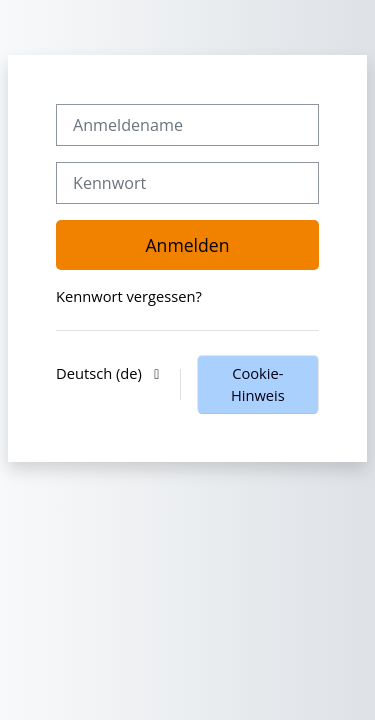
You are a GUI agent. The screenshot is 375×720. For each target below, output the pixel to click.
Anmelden (187, 245)
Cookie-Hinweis (258, 384)
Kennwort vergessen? (129, 296)
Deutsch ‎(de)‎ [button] (101, 373)
